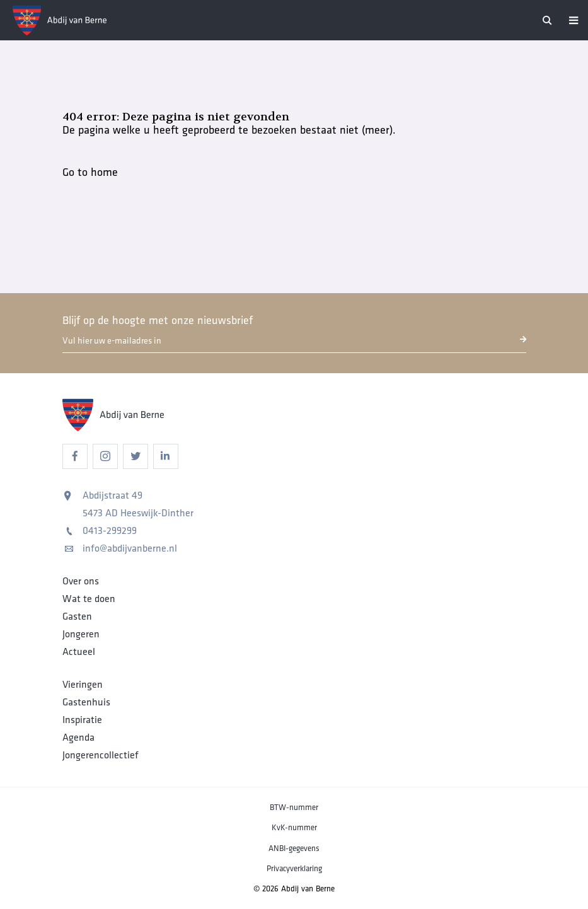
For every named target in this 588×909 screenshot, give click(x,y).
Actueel (79, 652)
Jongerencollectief (101, 755)
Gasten (77, 617)
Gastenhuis (86, 702)
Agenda (78, 738)
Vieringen (83, 685)
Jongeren (81, 634)
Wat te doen (89, 599)
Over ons (81, 581)
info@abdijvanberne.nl (121, 548)
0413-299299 (101, 531)
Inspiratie (82, 720)
